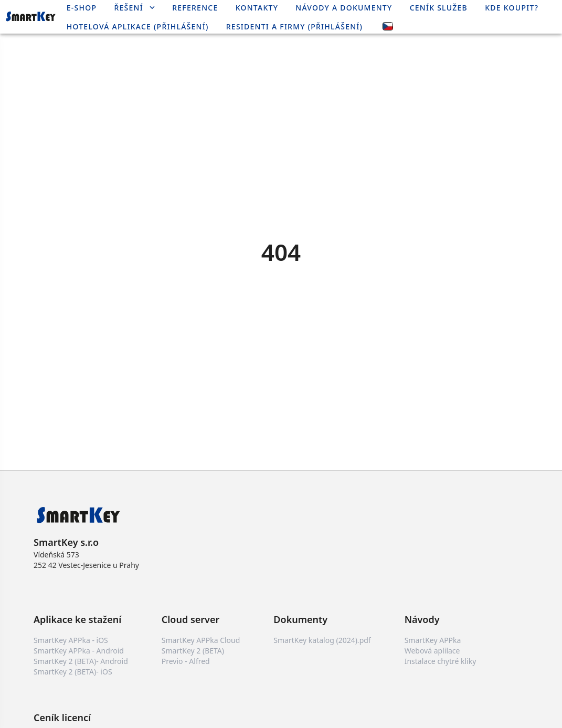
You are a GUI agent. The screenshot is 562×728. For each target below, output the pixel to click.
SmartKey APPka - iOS (71, 640)
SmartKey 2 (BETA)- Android (81, 661)
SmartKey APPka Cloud (201, 640)
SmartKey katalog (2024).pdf (322, 640)
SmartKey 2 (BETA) (193, 651)
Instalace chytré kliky (441, 661)
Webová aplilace (432, 651)
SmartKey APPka (433, 640)
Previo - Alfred (186, 661)
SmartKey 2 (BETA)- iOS (73, 672)
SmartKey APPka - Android (79, 651)
